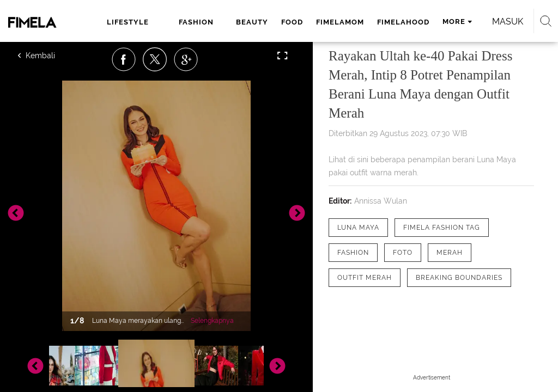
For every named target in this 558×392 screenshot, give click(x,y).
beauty (252, 22)
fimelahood (403, 22)
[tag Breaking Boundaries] (459, 278)
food (292, 22)
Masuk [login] (508, 22)
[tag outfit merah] (365, 278)
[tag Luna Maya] (358, 228)
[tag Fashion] (353, 253)
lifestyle (128, 22)
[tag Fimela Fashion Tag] (442, 228)
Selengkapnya (212, 321)
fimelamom (340, 22)
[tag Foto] (403, 253)
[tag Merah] (450, 253)
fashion (196, 22)
